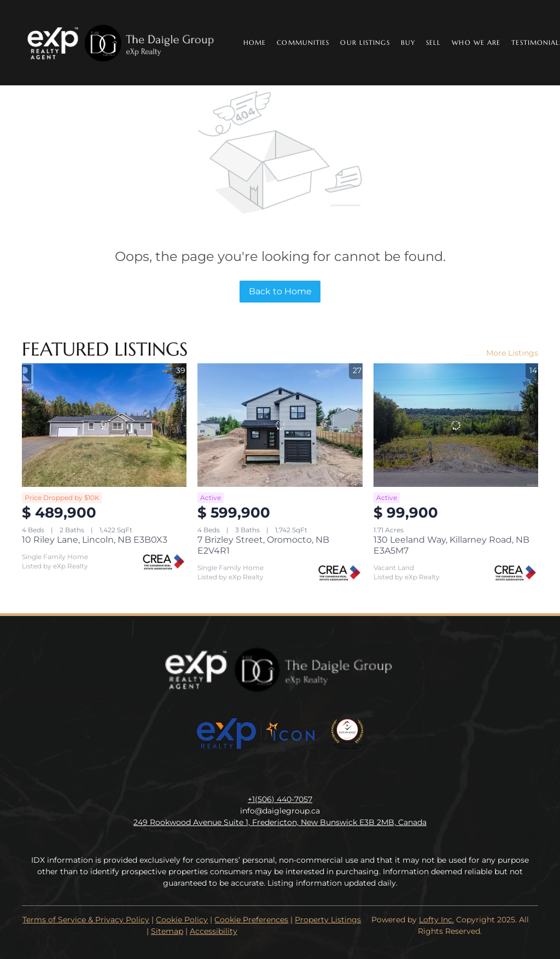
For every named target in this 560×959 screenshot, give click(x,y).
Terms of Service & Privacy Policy (86, 920)
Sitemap (167, 931)
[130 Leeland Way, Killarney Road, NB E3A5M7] (456, 425)
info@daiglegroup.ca (280, 811)
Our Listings (365, 42)
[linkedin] (258, 775)
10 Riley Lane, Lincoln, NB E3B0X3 (95, 540)
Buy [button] (408, 42)
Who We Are (476, 42)
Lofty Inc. (436, 920)
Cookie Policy (182, 920)
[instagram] (280, 775)
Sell (433, 42)
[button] (122, 43)
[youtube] (302, 775)
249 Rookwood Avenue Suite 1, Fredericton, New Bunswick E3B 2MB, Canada (280, 822)
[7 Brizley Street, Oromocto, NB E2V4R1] (280, 425)
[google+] (324, 775)
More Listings (512, 353)
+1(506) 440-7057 (280, 799)
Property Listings (328, 920)
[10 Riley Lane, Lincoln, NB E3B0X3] (104, 425)
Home (255, 42)
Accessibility (214, 931)
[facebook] (236, 775)
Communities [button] (303, 42)
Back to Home (280, 291)
